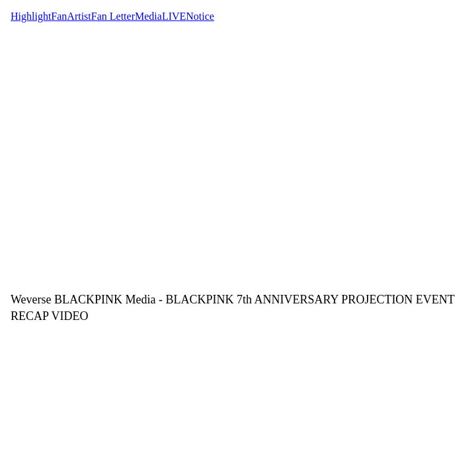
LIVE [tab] (174, 16)
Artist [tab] (79, 16)
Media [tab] (148, 16)
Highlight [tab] (31, 16)
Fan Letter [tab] (113, 16)
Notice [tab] (200, 16)
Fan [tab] (59, 16)
